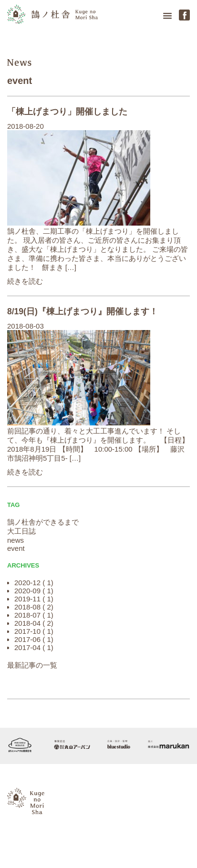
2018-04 (27, 623)
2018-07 (27, 615)
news (19, 62)
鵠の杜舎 (52, 18)
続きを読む (25, 281)
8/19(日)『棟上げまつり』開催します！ (83, 311)
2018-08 (27, 607)
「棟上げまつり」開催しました (67, 112)
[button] (167, 16)
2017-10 (27, 631)
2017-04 (27, 647)
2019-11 (27, 599)
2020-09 (27, 591)
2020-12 (27, 583)
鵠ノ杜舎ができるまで (43, 522)
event (20, 81)
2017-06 (27, 639)
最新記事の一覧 (32, 665)
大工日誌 (21, 531)
